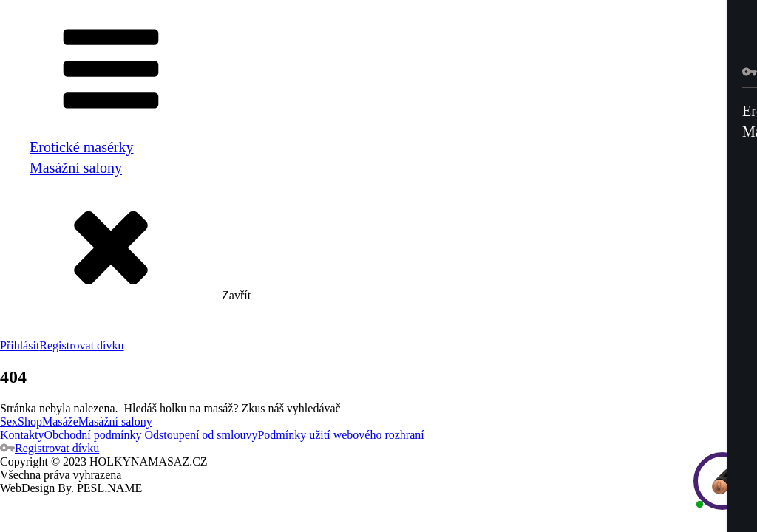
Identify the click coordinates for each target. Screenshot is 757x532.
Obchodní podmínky (93, 435)
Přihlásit (20, 345)
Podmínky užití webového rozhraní (340, 435)
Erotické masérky (82, 147)
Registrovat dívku (81, 345)
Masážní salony (76, 168)
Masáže (60, 422)
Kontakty (22, 435)
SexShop (21, 422)
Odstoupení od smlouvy (200, 435)
